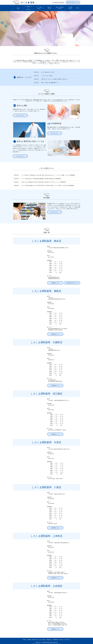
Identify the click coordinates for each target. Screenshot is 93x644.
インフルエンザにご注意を (47, 74)
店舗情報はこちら (55, 281)
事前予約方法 (35, 638)
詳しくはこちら (20, 113)
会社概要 (29, 638)
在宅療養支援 (55, 638)
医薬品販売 (49, 638)
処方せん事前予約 (60, 7)
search (79, 8)
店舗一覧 (49, 7)
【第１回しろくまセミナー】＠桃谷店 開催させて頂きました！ (55, 77)
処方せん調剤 (42, 638)
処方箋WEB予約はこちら (72, 281)
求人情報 (70, 7)
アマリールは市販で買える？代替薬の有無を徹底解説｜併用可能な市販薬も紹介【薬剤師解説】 (41, 177)
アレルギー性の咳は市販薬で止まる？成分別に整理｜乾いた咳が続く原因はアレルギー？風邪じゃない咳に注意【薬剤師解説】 (48, 184)
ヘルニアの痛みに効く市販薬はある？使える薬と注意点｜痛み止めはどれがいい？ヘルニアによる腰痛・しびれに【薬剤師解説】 (48, 173)
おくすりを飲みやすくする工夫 (48, 70)
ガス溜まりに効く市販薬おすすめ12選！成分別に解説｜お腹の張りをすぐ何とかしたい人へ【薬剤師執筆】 (44, 180)
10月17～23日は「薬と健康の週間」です (50, 81)
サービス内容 (39, 7)
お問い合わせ (67, 638)
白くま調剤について (29, 7)
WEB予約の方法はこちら (73, 2)
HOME (24, 638)
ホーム (18, 7)
